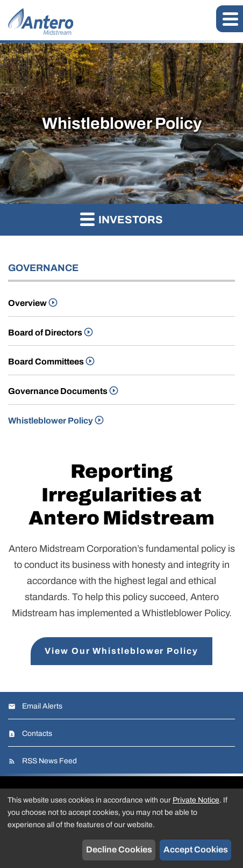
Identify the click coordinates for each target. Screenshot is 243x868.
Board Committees (46, 362)
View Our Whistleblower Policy (121, 651)
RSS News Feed (49, 761)
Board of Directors (45, 333)
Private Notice (196, 800)
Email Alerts (42, 706)
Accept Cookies (196, 849)
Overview (27, 303)
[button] (230, 19)
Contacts (37, 734)
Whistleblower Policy (51, 421)
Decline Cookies (119, 849)
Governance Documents (58, 391)
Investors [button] (121, 219)
